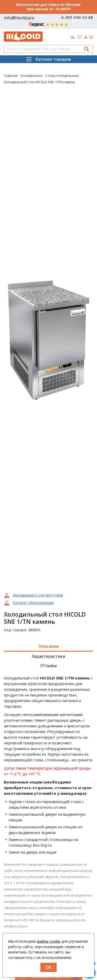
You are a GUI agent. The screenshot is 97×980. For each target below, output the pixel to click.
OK (48, 967)
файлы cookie (49, 941)
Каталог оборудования (33, 603)
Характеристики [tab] (48, 656)
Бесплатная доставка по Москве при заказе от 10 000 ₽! (48, 7)
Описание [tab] (49, 646)
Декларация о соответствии (38, 595)
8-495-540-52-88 (77, 17)
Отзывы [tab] (48, 666)
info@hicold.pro (19, 18)
